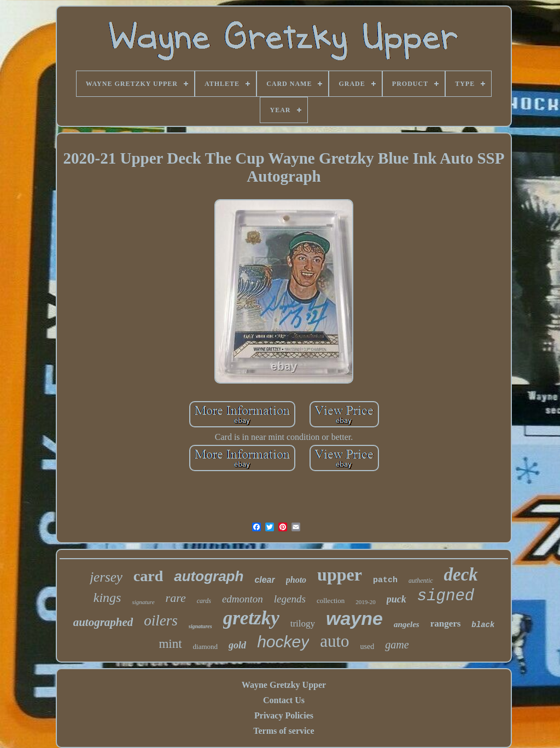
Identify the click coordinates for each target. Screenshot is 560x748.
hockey (283, 642)
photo (296, 580)
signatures (200, 626)
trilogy (303, 624)
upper (340, 575)
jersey (106, 577)
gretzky (251, 618)
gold (237, 645)
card (148, 576)
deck (461, 575)
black (483, 625)
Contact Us (284, 700)
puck (396, 599)
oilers (161, 621)
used (367, 646)
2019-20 (366, 602)
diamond (206, 646)
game (397, 645)
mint (170, 644)
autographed (103, 622)
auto (334, 641)
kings (107, 598)
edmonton (243, 599)
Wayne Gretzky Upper (284, 685)
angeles (407, 624)
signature (143, 602)
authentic (421, 581)
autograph (209, 576)
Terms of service (284, 731)
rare (176, 598)
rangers (446, 624)
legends (290, 599)
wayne (354, 618)
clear (264, 580)
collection (331, 601)
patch (385, 580)
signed (446, 596)
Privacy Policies (284, 715)
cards (204, 601)
